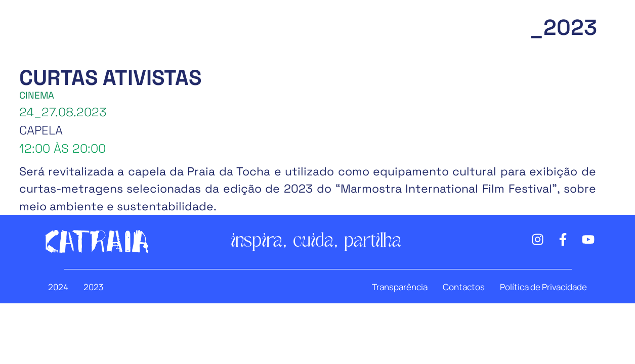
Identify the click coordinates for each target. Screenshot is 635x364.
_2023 (563, 28)
